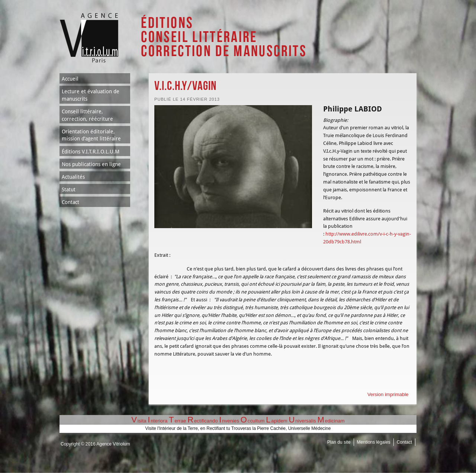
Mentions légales (374, 442)
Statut (69, 189)
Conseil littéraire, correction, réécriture (87, 115)
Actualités (73, 177)
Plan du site (339, 442)
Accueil (70, 79)
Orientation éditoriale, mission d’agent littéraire (91, 135)
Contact (70, 202)
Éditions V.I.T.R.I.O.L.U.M (91, 152)
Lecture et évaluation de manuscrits (91, 95)
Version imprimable (388, 394)
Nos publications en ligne (91, 164)
